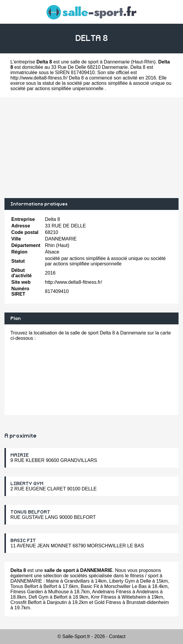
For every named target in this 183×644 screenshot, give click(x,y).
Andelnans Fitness (112, 592)
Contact (117, 636)
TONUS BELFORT (30, 512)
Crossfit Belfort (26, 602)
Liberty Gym (122, 581)
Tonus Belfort (24, 586)
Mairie (53, 581)
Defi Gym (38, 597)
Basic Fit (90, 586)
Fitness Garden (27, 592)
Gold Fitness (108, 602)
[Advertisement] (91, 148)
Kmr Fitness (104, 597)
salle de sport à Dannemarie (100, 62)
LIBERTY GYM (27, 484)
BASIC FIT (23, 541)
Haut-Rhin (143, 62)
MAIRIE (20, 455)
